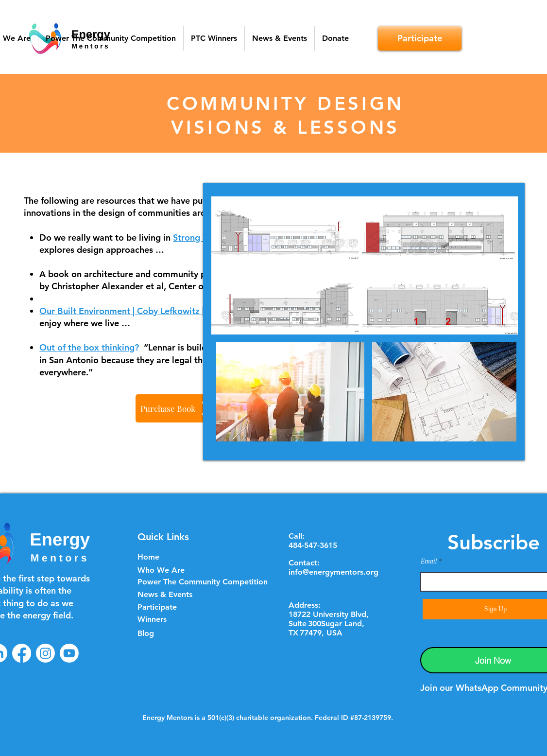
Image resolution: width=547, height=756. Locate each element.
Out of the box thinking (87, 347)
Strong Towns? (202, 237)
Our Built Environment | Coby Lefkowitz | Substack (141, 311)
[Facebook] (22, 653)
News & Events (165, 594)
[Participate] (420, 38)
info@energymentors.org (333, 572)
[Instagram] (45, 653)
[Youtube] (69, 653)
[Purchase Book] (177, 408)
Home (148, 557)
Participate (157, 607)
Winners (152, 619)
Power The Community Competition (203, 582)
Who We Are (161, 570)
